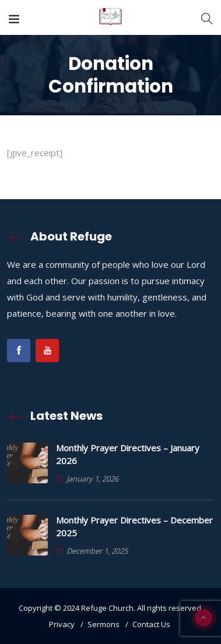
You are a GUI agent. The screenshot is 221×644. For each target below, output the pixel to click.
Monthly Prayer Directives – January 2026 (128, 454)
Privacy (62, 624)
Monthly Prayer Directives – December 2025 (134, 526)
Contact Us (151, 624)
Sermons (104, 624)
